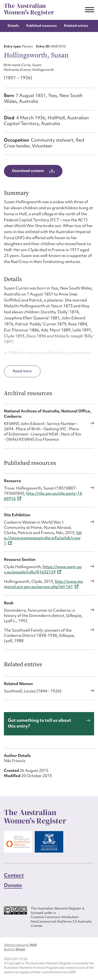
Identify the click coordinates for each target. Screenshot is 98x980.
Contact (14, 875)
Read (18, 371)
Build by (15, 949)
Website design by (20, 945)
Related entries (76, 26)
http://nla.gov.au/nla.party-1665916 (43, 496)
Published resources (41, 26)
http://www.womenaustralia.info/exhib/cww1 (43, 538)
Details (13, 26)
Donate (13, 885)
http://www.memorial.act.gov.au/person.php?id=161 (43, 584)
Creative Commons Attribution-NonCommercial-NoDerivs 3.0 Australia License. (61, 921)
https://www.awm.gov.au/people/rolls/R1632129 (43, 569)
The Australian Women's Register (29, 9)
